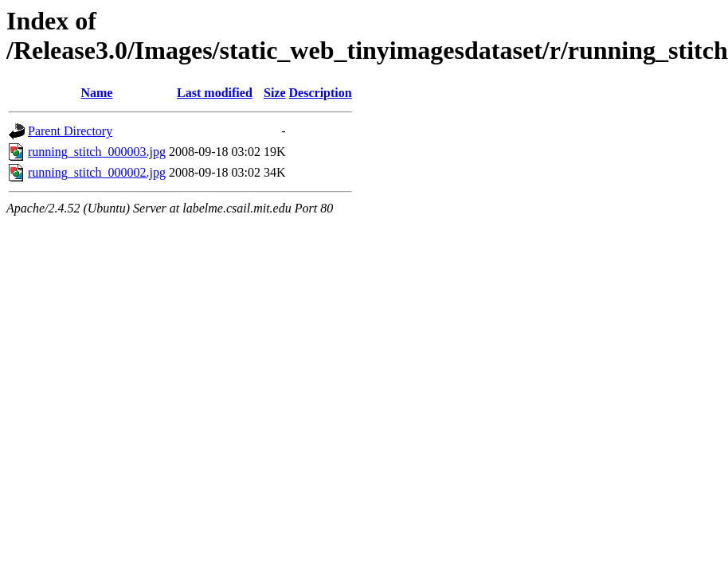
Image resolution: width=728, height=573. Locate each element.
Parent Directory (70, 131)
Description (321, 93)
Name (96, 93)
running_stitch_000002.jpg (97, 172)
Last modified (215, 93)
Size (275, 93)
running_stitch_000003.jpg (97, 152)
